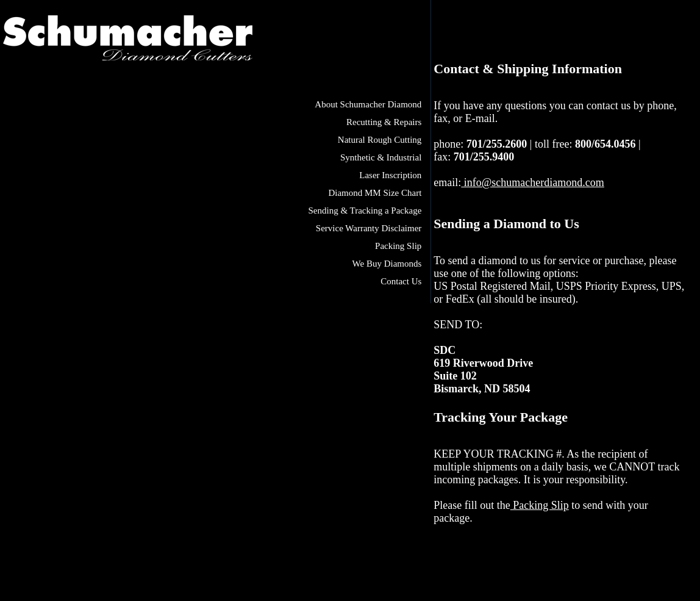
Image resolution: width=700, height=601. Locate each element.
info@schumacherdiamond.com (533, 182)
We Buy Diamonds (387, 264)
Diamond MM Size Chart (375, 193)
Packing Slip (398, 246)
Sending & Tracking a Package (365, 211)
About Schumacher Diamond (368, 104)
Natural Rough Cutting (380, 140)
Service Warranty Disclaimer (369, 228)
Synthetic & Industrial (381, 157)
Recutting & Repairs (384, 122)
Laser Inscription (390, 175)
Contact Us (401, 281)
